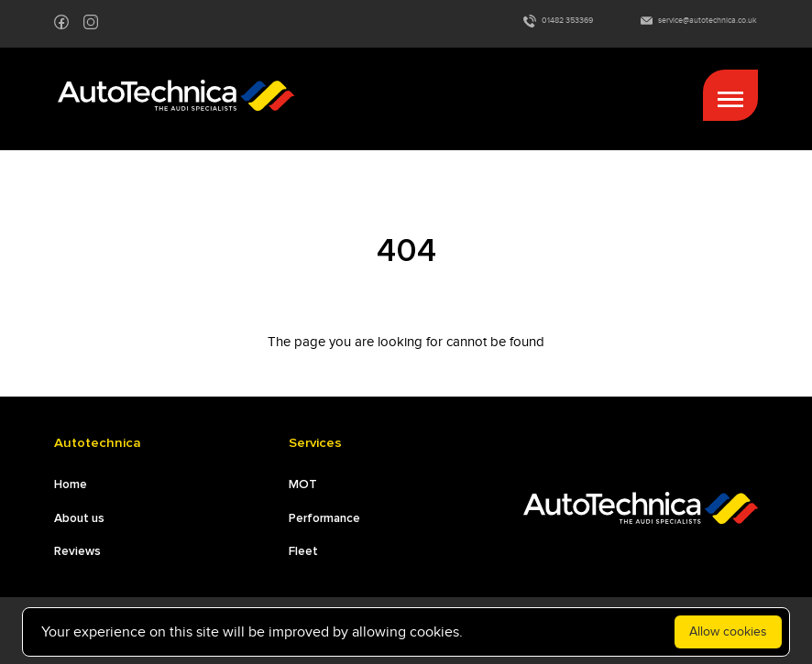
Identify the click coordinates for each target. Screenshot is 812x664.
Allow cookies (728, 631)
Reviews (77, 551)
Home (71, 484)
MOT (303, 484)
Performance (324, 518)
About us (79, 518)
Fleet (303, 551)
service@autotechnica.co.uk (699, 21)
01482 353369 (558, 21)
